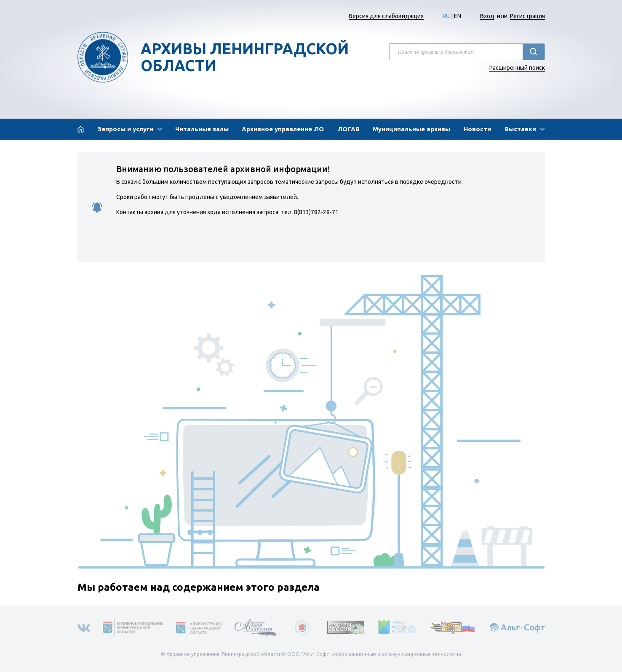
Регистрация (527, 16)
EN (458, 16)
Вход (487, 16)
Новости (477, 129)
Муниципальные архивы (411, 129)
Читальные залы (202, 129)
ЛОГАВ (348, 129)
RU (446, 16)
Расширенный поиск (517, 68)
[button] (129, 129)
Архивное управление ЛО (283, 129)
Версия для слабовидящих (386, 16)
